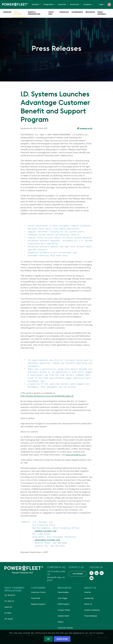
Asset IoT (8, 607)
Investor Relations (92, 610)
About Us (88, 604)
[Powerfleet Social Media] (91, 573)
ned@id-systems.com (46, 531)
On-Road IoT (10, 595)
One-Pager (63, 598)
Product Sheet (64, 610)
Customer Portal (38, 592)
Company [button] (88, 4)
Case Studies (63, 592)
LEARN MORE (62, 639)
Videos (60, 622)
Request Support (38, 604)
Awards (87, 592)
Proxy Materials (102, 13)
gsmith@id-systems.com (47, 540)
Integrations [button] (50, 4)
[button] (109, 4)
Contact (79, 574)
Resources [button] (76, 4)
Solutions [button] (37, 4)
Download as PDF (85, 128)
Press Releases (18, 13)
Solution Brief (63, 616)
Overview (7, 12)
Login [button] (102, 4)
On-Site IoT (9, 601)
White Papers (63, 604)
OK (48, 639)
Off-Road (8, 619)
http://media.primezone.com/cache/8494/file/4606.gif (47, 396)
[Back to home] (15, 4)
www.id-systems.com (76, 455)
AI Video (8, 613)
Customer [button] (63, 4)
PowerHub (35, 598)
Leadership (89, 598)
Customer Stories (65, 628)
